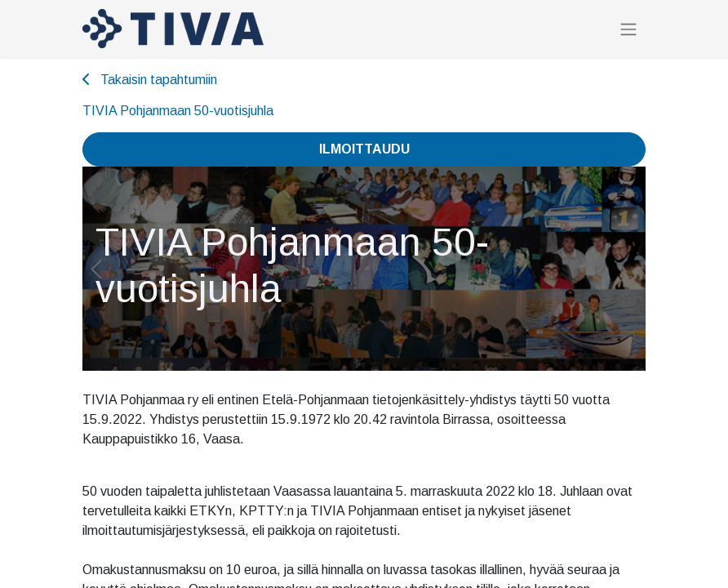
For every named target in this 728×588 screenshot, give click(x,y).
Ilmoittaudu (364, 149)
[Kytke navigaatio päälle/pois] (628, 29)
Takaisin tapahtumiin (150, 80)
